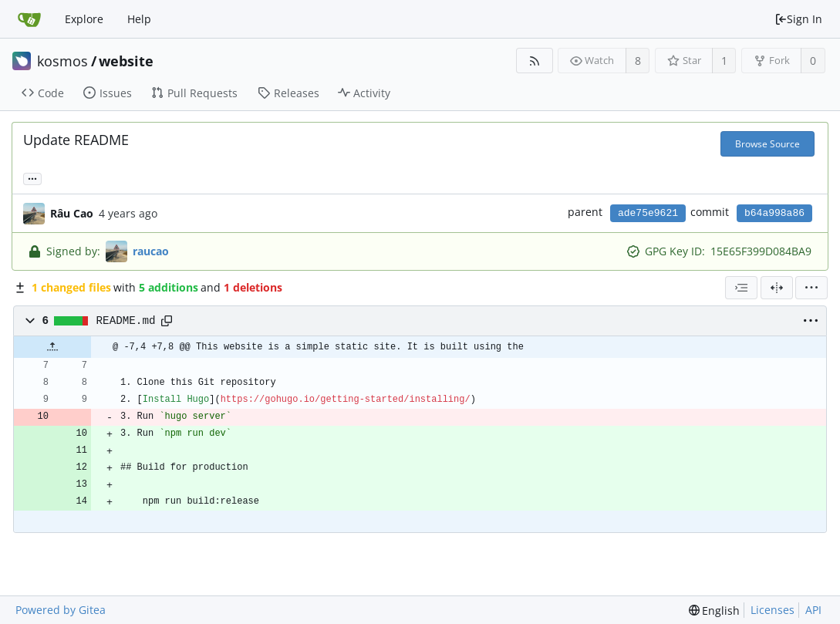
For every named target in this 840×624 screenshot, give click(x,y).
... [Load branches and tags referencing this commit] (32, 178)
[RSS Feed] (534, 61)
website (126, 61)
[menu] (811, 288)
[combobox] (741, 288)
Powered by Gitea (61, 610)
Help (139, 19)
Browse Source (767, 144)
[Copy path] (167, 321)
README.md (126, 321)
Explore (84, 19)
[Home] (29, 19)
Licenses (773, 610)
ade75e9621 (648, 213)
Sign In (798, 19)
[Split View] (777, 288)
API (813, 610)
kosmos (62, 61)
